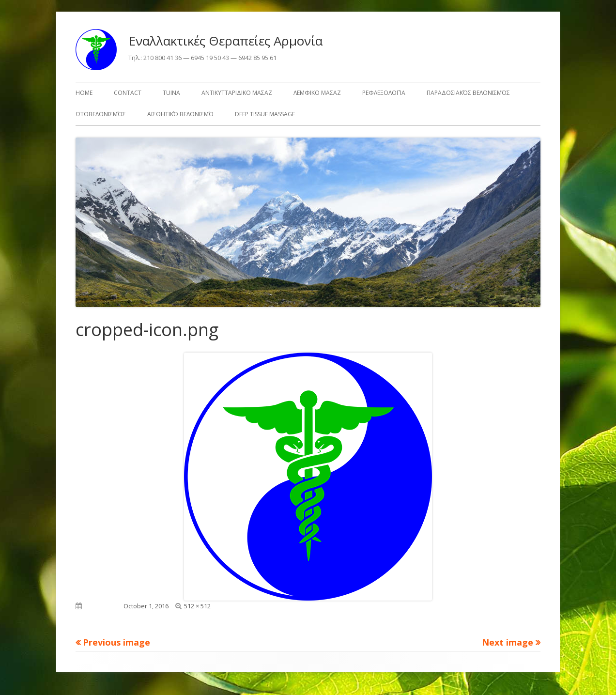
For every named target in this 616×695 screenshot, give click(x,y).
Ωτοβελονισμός (101, 114)
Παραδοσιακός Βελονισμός (468, 93)
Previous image (116, 642)
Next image (508, 642)
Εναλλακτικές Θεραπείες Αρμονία (225, 41)
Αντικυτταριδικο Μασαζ (237, 93)
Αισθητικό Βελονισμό (180, 114)
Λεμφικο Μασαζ (317, 93)
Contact (128, 93)
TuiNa (171, 93)
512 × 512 (197, 606)
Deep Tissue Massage (265, 114)
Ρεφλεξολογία (384, 93)
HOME (84, 93)
